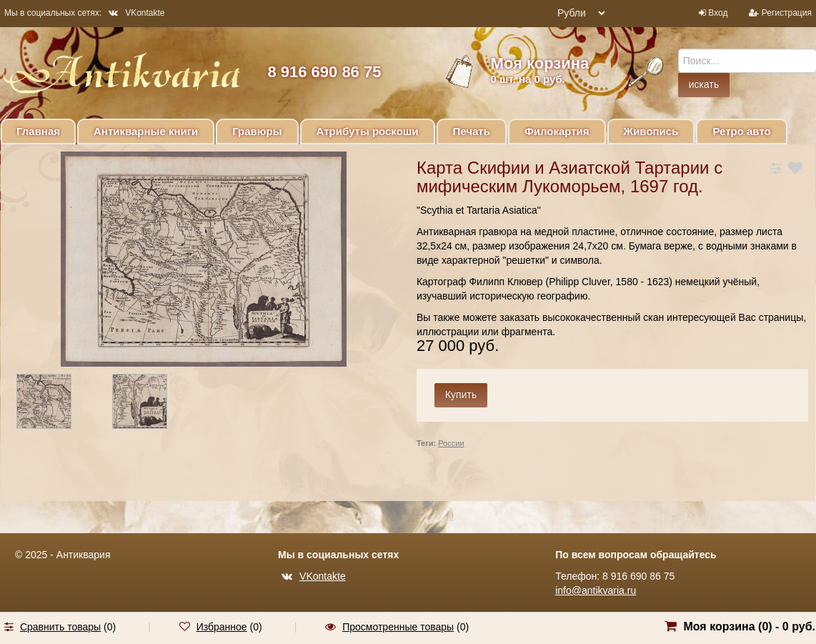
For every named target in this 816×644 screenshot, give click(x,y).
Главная (38, 131)
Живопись (651, 131)
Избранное (222, 627)
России (451, 443)
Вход (718, 13)
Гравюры (257, 131)
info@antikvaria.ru (596, 590)
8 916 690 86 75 (324, 72)
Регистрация (787, 13)
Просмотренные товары (398, 627)
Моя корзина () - (749, 626)
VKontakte (136, 13)
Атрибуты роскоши (368, 131)
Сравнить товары (60, 627)
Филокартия (557, 131)
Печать (472, 131)
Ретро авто (741, 131)
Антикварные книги (146, 131)
